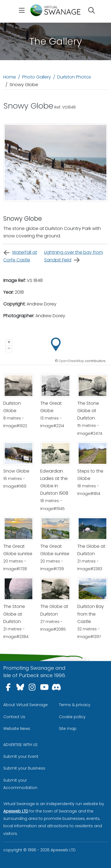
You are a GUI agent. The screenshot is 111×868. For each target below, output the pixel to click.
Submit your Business (24, 768)
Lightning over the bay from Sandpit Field (74, 256)
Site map (68, 729)
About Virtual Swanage (25, 705)
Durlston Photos (74, 77)
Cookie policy (72, 717)
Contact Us (14, 717)
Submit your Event (21, 756)
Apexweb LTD (16, 811)
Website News (17, 729)
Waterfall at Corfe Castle (20, 256)
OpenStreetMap (72, 361)
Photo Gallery (37, 77)
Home (10, 77)
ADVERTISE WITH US (20, 745)
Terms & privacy (75, 705)
